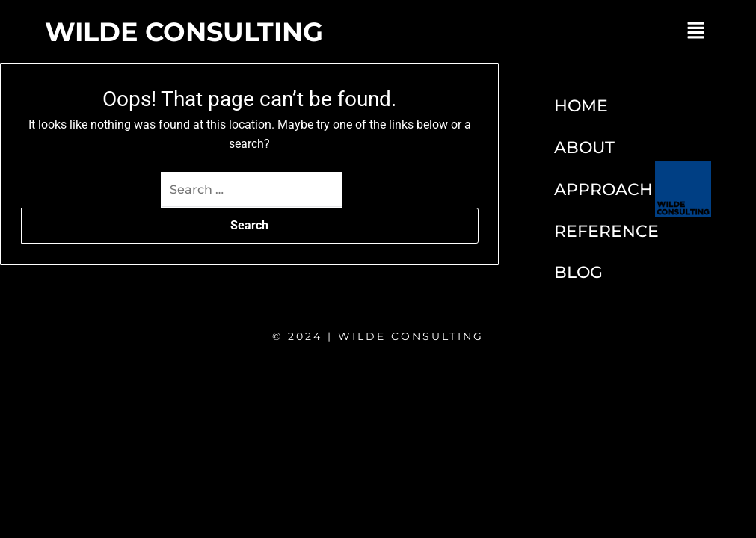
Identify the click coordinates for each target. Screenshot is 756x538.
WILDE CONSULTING (184, 32)
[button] (696, 31)
